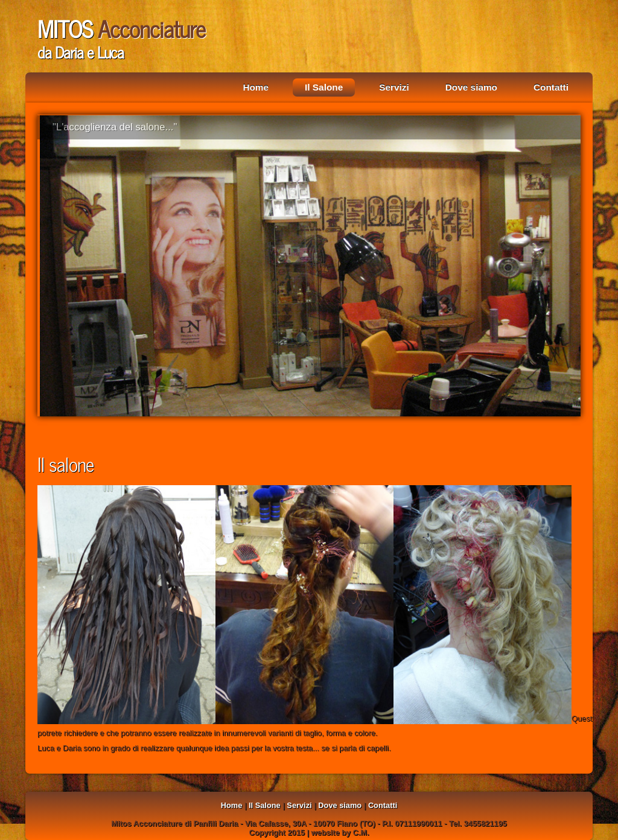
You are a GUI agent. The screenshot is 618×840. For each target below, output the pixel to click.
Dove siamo (471, 87)
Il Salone (324, 87)
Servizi (394, 87)
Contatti (551, 87)
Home (256, 87)
